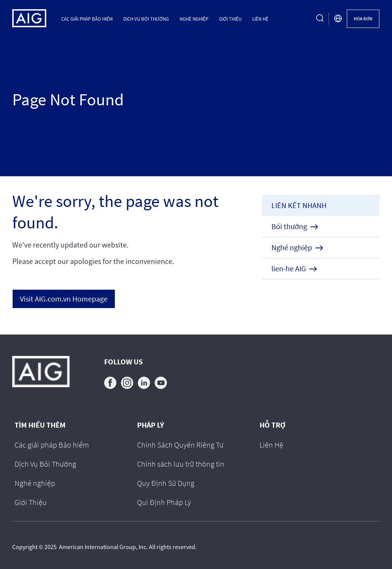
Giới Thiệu (230, 19)
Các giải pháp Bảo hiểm (87, 19)
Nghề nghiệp (194, 19)
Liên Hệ (260, 19)
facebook (110, 383)
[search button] (320, 19)
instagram (127, 383)
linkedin (144, 383)
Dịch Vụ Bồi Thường (146, 19)
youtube (161, 383)
